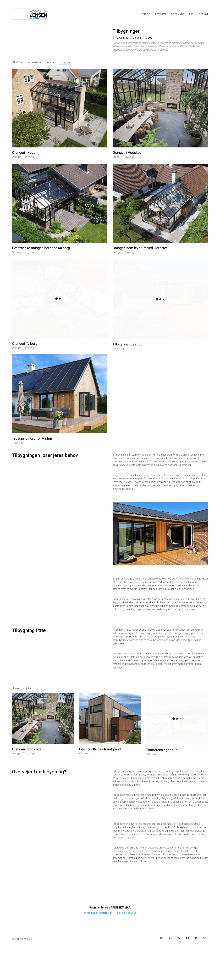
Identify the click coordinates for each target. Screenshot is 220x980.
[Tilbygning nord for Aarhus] (60, 399)
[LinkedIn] (196, 938)
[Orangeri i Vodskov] (160, 109)
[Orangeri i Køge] (60, 108)
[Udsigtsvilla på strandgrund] (110, 725)
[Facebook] (187, 938)
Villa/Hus (17, 62)
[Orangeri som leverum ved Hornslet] (160, 210)
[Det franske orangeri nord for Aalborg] (60, 208)
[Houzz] (179, 938)
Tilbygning (65, 62)
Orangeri (50, 62)
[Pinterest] (170, 938)
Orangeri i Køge (24, 153)
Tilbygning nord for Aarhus (32, 443)
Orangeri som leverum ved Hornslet (140, 255)
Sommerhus (34, 62)
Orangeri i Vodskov (127, 153)
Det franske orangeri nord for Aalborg (41, 253)
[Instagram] (162, 938)
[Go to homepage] (30, 14)
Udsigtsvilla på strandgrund (100, 756)
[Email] (205, 938)
